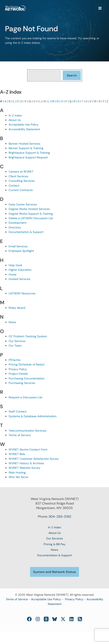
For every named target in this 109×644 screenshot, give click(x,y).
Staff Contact (18, 411)
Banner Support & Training (26, 148)
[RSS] (80, 619)
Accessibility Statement (24, 129)
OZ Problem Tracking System (28, 336)
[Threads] (46, 619)
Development (17, 223)
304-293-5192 (60, 517)
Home (13, 274)
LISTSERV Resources (22, 293)
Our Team (15, 346)
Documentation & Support (26, 232)
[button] (54, 572)
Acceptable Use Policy (24, 124)
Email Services (18, 246)
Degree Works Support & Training (31, 214)
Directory (15, 227)
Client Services (18, 176)
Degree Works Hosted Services (29, 209)
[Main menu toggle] (100, 8)
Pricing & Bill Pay (54, 544)
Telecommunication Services (27, 431)
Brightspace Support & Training (29, 153)
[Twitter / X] (63, 619)
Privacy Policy (18, 369)
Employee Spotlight (21, 251)
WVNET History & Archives (26, 463)
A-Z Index (15, 115)
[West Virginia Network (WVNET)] (15, 8)
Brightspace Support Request (28, 157)
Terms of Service (20, 435)
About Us (15, 120)
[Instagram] (38, 619)
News (12, 322)
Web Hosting (17, 472)
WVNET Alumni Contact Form (28, 449)
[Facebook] (29, 619)
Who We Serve (18, 477)
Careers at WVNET (21, 172)
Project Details (18, 374)
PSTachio (15, 360)
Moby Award (17, 308)
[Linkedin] (71, 619)
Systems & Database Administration (33, 416)
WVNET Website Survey (24, 468)
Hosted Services (19, 279)
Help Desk (15, 265)
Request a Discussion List (26, 397)
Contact (14, 185)
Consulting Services (22, 181)
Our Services (17, 341)
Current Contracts (21, 190)
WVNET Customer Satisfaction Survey (34, 459)
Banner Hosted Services (24, 144)
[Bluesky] (55, 619)
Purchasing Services (22, 383)
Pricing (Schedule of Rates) (27, 364)
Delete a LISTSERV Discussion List (31, 218)
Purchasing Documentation (27, 378)
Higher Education (20, 270)
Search (72, 75)
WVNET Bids (17, 454)
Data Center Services (23, 204)
